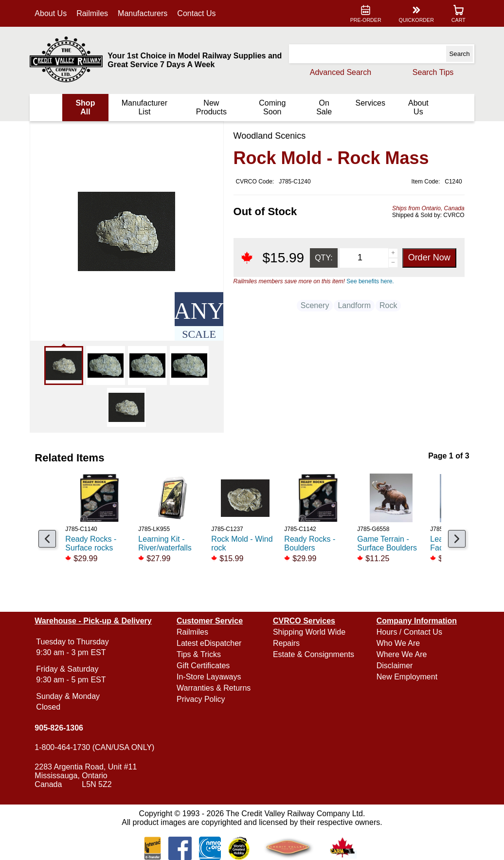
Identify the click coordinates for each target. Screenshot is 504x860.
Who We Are (397, 643)
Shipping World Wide (309, 632)
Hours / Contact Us (408, 632)
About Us (54, 13)
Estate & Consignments (314, 654)
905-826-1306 (62, 728)
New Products (211, 107)
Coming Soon (272, 107)
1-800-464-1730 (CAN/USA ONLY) (97, 747)
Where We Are (400, 654)
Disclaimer (393, 666)
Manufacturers (145, 13)
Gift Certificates (205, 666)
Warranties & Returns (215, 688)
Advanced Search (338, 72)
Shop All (88, 107)
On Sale (323, 107)
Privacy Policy (202, 699)
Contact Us (199, 13)
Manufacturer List (146, 107)
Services (369, 103)
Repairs (286, 643)
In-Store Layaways (210, 677)
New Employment (405, 677)
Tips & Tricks (200, 654)
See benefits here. (368, 281)
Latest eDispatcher (210, 643)
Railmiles (95, 13)
